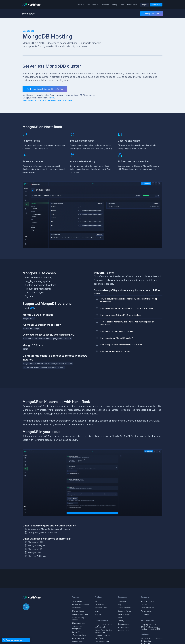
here (52, 98)
